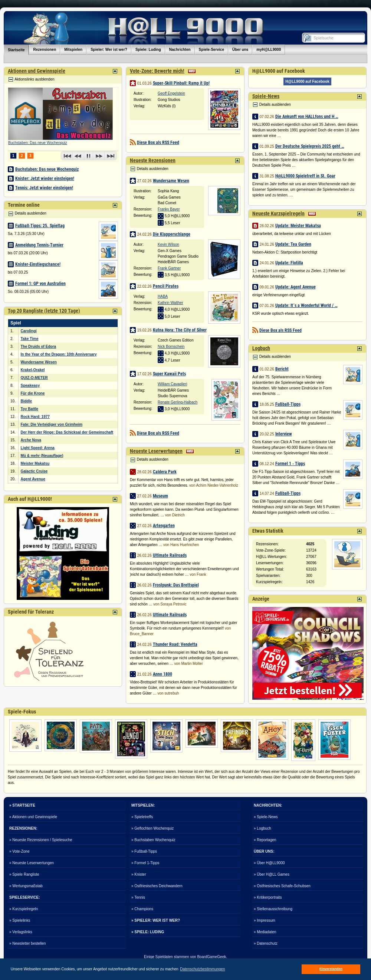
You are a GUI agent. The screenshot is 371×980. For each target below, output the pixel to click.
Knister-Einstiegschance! (38, 264)
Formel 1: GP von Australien (40, 284)
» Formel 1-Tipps (145, 863)
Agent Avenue (33, 479)
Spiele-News (266, 96)
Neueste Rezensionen (153, 160)
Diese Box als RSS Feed (158, 143)
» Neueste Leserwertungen (32, 863)
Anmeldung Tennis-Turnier (39, 245)
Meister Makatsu (35, 463)
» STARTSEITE (22, 805)
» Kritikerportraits (268, 897)
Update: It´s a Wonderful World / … (306, 306)
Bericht (282, 369)
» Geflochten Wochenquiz (152, 828)
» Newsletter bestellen (27, 943)
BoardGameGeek (211, 957)
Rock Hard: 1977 (35, 417)
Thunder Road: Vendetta (175, 644)
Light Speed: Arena (38, 448)
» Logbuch (262, 828)
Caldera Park (165, 472)
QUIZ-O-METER (34, 378)
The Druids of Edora (39, 347)
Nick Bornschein (171, 347)
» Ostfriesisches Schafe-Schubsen (282, 886)
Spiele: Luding (148, 50)
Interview (284, 434)
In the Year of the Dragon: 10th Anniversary (59, 354)
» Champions (142, 909)
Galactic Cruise (34, 471)
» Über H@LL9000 (269, 863)
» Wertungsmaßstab (26, 886)
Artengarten (164, 526)
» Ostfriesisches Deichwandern (157, 886)
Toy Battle (30, 409)
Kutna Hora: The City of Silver (180, 330)
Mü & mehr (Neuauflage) (42, 456)
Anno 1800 (162, 674)
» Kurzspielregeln (24, 909)
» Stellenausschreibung (273, 909)
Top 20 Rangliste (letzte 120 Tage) (44, 311)
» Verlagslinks (21, 932)
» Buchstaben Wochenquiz (153, 840)
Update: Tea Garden (293, 244)
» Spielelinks (20, 920)
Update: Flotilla (289, 263)
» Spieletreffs (142, 817)
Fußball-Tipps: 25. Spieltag (40, 226)
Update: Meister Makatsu (298, 226)
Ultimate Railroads (170, 555)
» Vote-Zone (19, 851)
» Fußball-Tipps (144, 851)
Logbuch (261, 348)
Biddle (27, 401)
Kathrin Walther (170, 303)
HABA (163, 296)
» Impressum (265, 920)
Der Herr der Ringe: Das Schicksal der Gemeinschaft (67, 432)
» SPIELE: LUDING (148, 932)
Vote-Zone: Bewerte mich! (157, 71)
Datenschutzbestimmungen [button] (202, 969)
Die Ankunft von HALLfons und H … (307, 117)
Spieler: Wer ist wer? (109, 50)
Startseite (16, 50)
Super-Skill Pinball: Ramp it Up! (181, 83)
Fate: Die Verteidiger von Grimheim (52, 424)
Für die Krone (33, 393)
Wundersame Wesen (39, 362)
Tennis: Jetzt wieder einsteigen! (44, 188)
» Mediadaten (265, 932)
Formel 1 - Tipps (290, 464)
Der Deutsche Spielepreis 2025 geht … (310, 146)
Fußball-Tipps (288, 404)
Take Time (30, 339)
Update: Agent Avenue (296, 287)
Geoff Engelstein (171, 93)
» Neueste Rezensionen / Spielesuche (41, 840)
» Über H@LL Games (272, 874)
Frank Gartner (169, 268)
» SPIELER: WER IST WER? (156, 920)
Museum (160, 496)
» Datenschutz (266, 943)
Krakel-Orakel (33, 370)
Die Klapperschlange (172, 234)
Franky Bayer (169, 209)
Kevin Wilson (168, 244)
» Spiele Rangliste (24, 874)
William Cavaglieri (172, 384)
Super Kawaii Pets (169, 374)
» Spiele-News (266, 817)
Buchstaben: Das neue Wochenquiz (38, 143)
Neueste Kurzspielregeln (278, 213)
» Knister (139, 874)
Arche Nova (31, 440)
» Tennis (138, 897)
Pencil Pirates (166, 286)
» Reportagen (265, 840)
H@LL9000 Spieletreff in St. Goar (305, 176)
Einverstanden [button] (331, 969)
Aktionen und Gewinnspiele (37, 71)
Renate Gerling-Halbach (178, 402)
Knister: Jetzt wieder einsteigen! (45, 179)
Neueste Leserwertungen (156, 451)
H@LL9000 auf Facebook (307, 81)
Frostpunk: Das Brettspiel (176, 585)
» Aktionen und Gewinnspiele (33, 817)
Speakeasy (30, 386)
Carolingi (29, 331)
